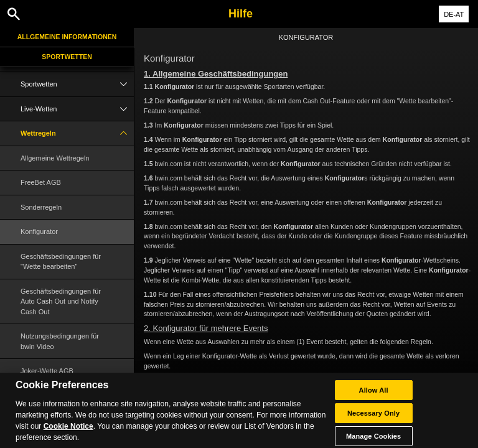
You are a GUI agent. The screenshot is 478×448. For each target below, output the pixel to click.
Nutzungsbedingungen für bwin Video (60, 341)
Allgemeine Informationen (67, 37)
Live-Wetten (77, 109)
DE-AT (454, 14)
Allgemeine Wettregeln (55, 158)
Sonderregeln (41, 207)
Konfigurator (39, 231)
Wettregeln (77, 133)
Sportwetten (67, 57)
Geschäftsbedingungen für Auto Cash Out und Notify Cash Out (61, 301)
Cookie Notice (68, 432)
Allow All (374, 396)
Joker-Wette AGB (47, 371)
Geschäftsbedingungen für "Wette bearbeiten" (61, 262)
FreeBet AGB (41, 182)
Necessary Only (373, 419)
